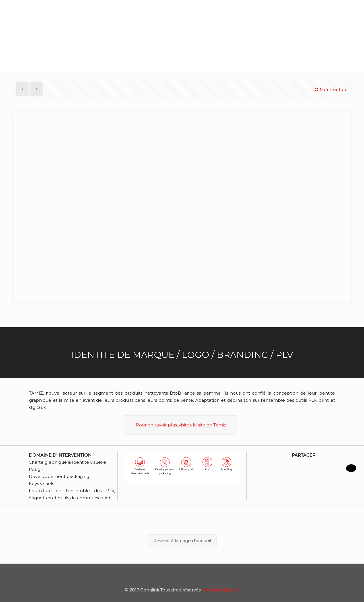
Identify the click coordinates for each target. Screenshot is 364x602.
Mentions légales (221, 590)
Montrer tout (331, 89)
